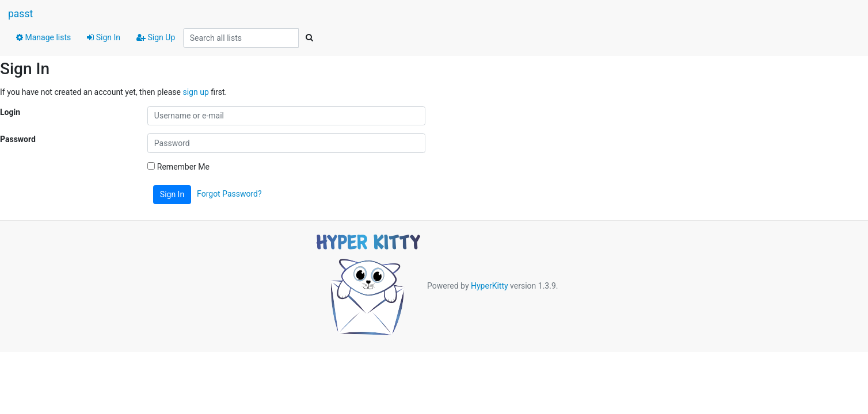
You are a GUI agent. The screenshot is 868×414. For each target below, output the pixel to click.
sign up (195, 92)
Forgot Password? (229, 194)
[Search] (309, 38)
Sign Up (156, 37)
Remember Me (178, 167)
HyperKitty (490, 286)
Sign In (104, 37)
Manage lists (43, 37)
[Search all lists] (241, 38)
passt (20, 14)
